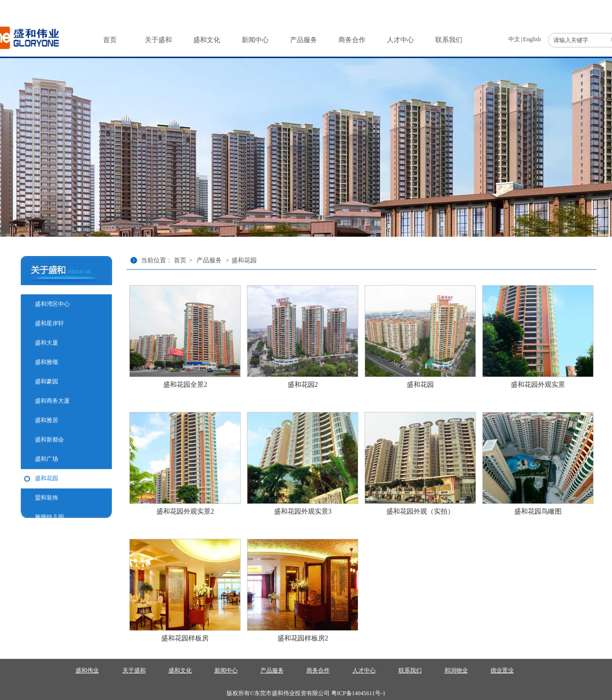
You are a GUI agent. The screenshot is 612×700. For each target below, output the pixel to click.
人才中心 (364, 670)
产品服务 (209, 260)
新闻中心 (226, 670)
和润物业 (456, 670)
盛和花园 (244, 260)
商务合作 (318, 670)
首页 (180, 260)
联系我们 (410, 670)
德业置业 (502, 670)
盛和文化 (180, 670)
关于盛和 (134, 670)
